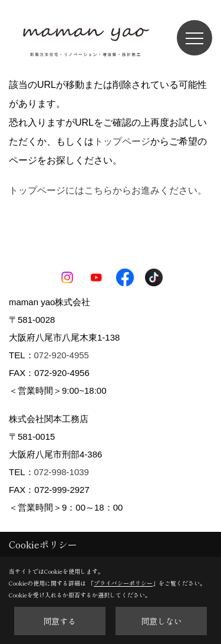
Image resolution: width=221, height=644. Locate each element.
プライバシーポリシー (123, 583)
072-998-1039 (62, 472)
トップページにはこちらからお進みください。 (108, 190)
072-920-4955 (62, 355)
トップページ (122, 141)
